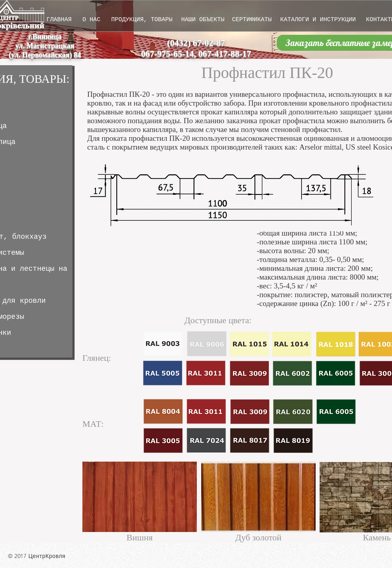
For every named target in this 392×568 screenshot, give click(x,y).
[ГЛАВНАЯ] (59, 20)
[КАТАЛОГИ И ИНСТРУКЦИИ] (318, 20)
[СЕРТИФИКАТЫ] (252, 20)
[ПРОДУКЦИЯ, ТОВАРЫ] (142, 20)
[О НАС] (91, 20)
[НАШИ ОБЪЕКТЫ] (203, 20)
